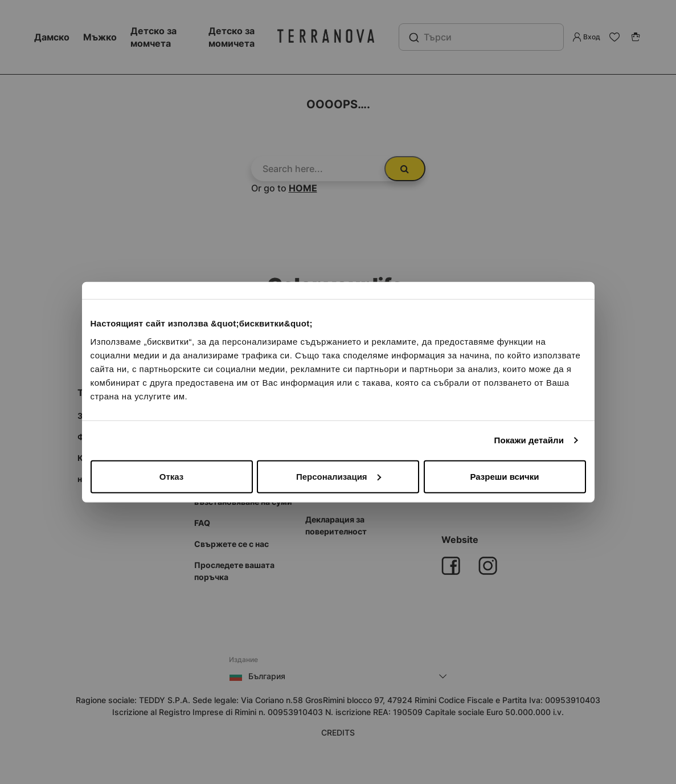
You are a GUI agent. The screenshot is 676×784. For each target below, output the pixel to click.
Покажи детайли (529, 440)
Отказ (172, 476)
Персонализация (339, 476)
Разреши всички (504, 476)
